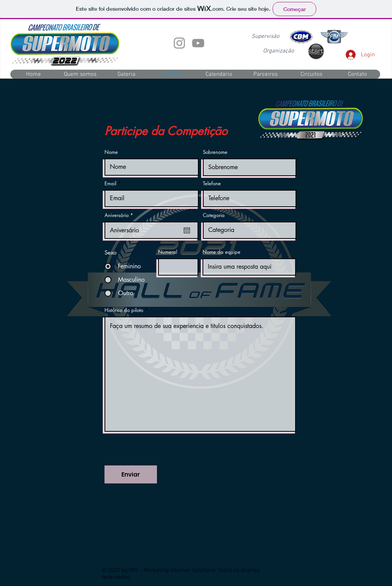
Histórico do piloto (124, 310)
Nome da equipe (221, 252)
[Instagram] (179, 43)
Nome (111, 152)
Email (110, 184)
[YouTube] (198, 43)
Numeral (168, 252)
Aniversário (120, 215)
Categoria (214, 215)
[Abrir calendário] (187, 230)
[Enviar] (131, 474)
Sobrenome (215, 152)
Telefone (212, 184)
